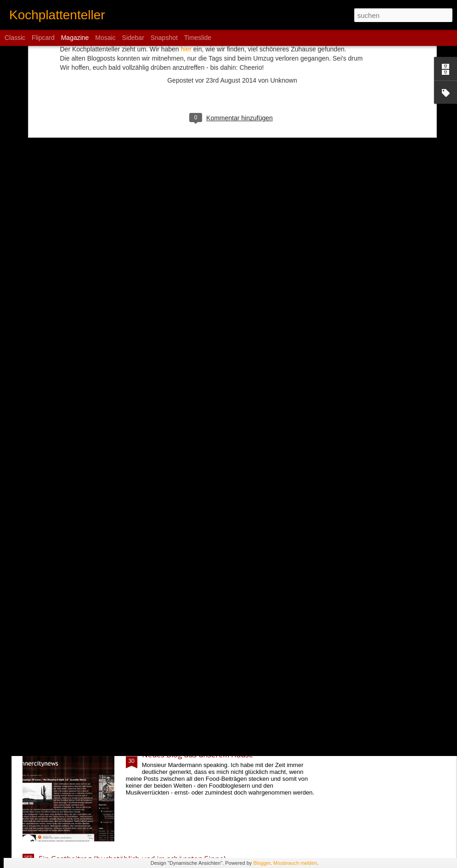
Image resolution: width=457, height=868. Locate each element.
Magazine (75, 38)
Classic (15, 38)
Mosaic (105, 38)
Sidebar (133, 38)
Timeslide (198, 38)
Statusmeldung (168, 650)
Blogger (262, 863)
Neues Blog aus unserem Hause (197, 755)
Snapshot (164, 38)
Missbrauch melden (295, 863)
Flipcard (43, 38)
